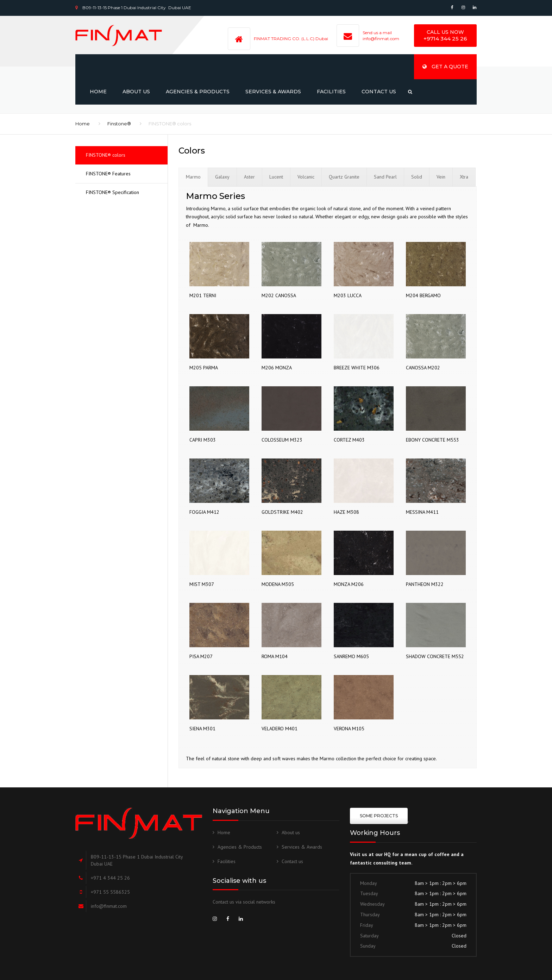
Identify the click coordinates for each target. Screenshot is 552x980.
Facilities (331, 92)
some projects (379, 816)
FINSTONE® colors (106, 155)
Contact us (379, 92)
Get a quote (445, 67)
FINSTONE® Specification (112, 192)
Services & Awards (273, 92)
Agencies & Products (198, 92)
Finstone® (119, 124)
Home (98, 92)
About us (136, 92)
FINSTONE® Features (108, 174)
